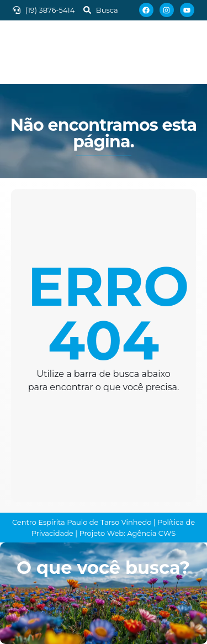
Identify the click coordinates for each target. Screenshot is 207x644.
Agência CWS (151, 533)
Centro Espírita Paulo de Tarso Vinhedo (82, 522)
